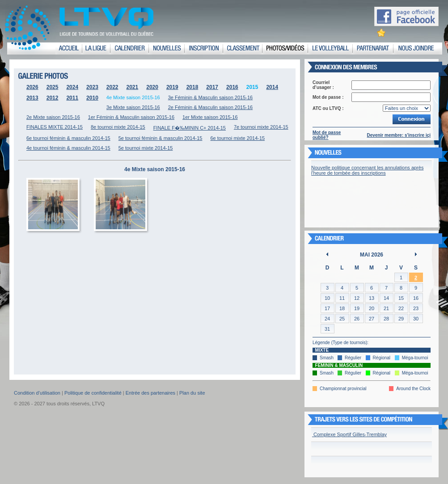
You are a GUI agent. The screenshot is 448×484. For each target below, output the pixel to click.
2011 (72, 98)
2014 (272, 87)
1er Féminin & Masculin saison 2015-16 (131, 117)
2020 (152, 87)
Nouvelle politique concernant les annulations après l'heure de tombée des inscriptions (367, 170)
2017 (212, 87)
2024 (72, 87)
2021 (133, 87)
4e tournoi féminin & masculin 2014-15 (68, 148)
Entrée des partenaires (150, 393)
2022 (112, 87)
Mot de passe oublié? (327, 135)
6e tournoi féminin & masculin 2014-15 (68, 138)
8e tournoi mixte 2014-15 (118, 127)
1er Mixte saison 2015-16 (210, 117)
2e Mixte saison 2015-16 (53, 117)
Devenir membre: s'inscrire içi (399, 135)
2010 (92, 98)
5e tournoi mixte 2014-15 (146, 148)
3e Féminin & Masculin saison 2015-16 (211, 97)
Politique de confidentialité (93, 393)
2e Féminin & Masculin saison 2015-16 (211, 107)
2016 (232, 87)
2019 (172, 87)
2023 (92, 87)
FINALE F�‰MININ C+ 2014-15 (190, 128)
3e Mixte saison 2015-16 (133, 107)
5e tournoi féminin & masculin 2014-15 (161, 138)
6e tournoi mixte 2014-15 (237, 138)
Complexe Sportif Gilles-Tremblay (349, 434)
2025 (53, 87)
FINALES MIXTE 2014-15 (55, 127)
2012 (53, 98)
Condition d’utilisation (37, 393)
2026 (32, 87)
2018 (192, 87)
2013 (32, 98)
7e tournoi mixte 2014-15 (261, 127)
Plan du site (192, 393)
